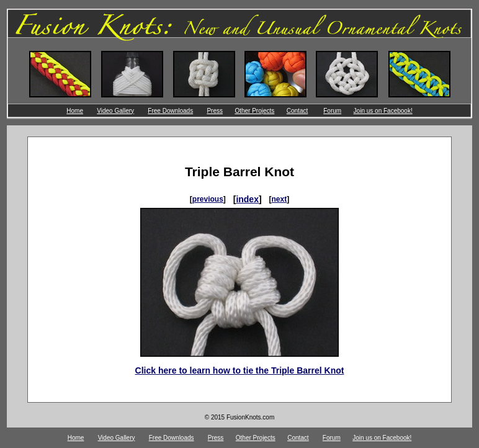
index (247, 199)
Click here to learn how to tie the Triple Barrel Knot (240, 370)
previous (208, 199)
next (280, 199)
